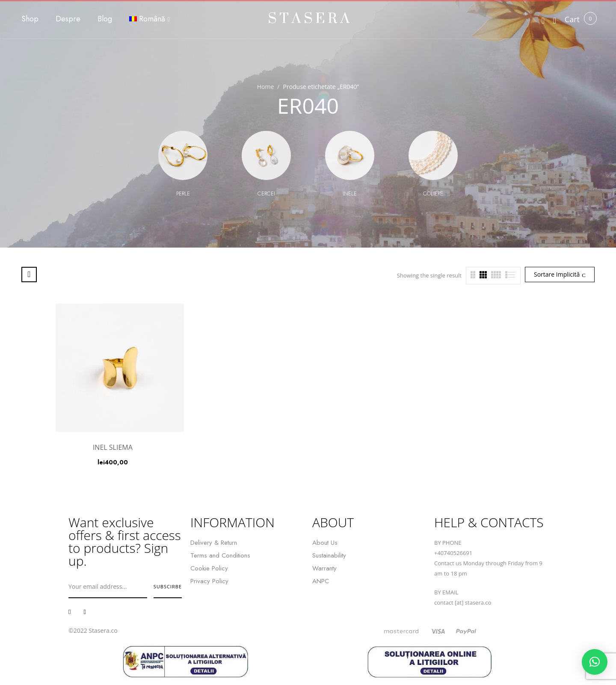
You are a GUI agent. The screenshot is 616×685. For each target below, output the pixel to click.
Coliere (433, 193)
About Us (325, 543)
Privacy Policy (209, 581)
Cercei (266, 193)
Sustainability (329, 555)
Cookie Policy (209, 568)
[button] (572, 19)
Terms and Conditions (220, 555)
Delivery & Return (214, 543)
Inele (350, 193)
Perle (183, 193)
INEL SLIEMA (113, 447)
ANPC (321, 581)
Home (266, 87)
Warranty (324, 568)
